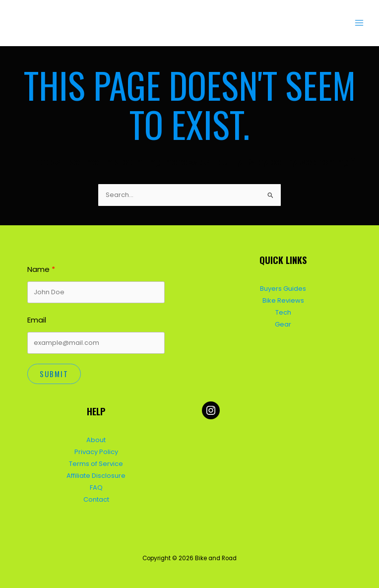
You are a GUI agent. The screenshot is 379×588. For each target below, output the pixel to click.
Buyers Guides (283, 288)
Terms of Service (96, 462)
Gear (283, 323)
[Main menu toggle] (359, 23)
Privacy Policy (96, 450)
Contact (96, 497)
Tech (283, 311)
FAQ (96, 486)
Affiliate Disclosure (96, 474)
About (96, 438)
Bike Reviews (283, 299)
